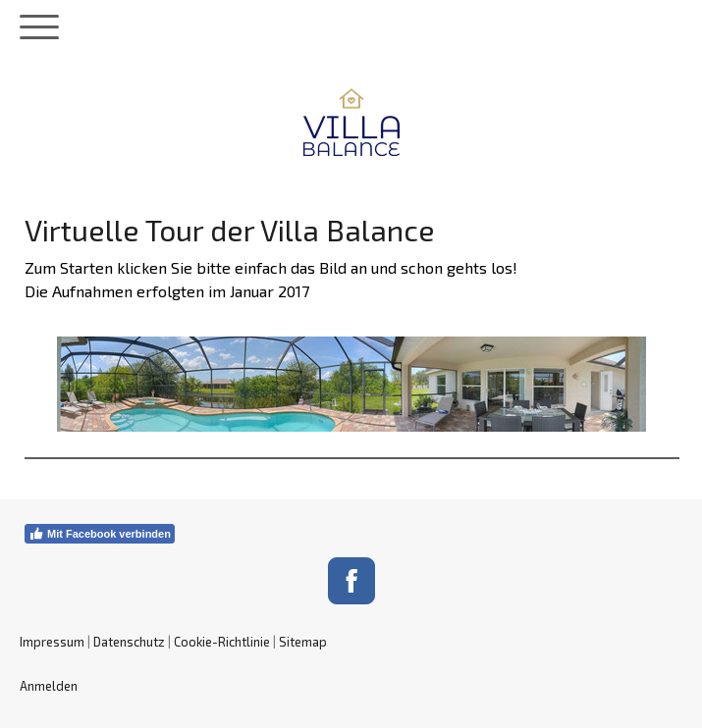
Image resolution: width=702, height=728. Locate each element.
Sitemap (303, 642)
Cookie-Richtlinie (222, 642)
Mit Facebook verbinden (100, 534)
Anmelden (49, 686)
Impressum (52, 642)
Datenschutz (129, 642)
